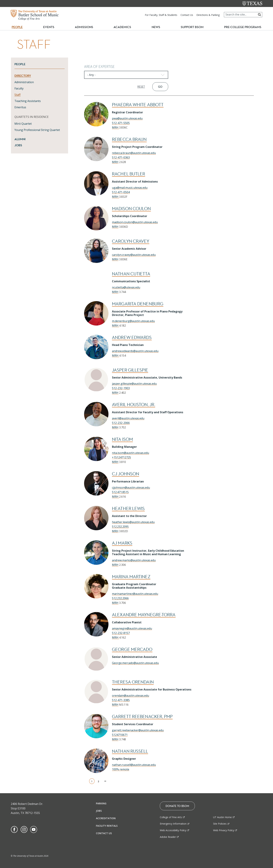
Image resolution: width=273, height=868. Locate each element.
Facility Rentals (107, 826)
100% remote (121, 769)
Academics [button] (124, 27)
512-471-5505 (121, 123)
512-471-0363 (121, 157)
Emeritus (20, 107)
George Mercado (132, 649)
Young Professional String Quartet (37, 130)
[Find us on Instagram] (24, 829)
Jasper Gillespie (130, 370)
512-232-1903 (121, 388)
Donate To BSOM (177, 806)
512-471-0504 (121, 192)
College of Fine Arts (171, 817)
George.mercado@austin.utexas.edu (135, 663)
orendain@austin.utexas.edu (130, 696)
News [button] (156, 27)
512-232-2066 (121, 423)
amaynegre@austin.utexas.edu (132, 628)
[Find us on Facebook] (14, 829)
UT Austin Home (222, 817)
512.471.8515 (120, 492)
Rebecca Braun (129, 139)
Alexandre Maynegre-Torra (144, 615)
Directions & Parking (208, 15)
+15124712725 (121, 457)
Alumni (20, 139)
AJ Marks (122, 543)
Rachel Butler (128, 174)
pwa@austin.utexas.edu (127, 118)
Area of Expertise (99, 67)
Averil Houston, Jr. (134, 405)
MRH (116, 127)
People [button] (17, 27)
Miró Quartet (23, 124)
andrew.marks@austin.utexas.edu (134, 560)
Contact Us (187, 15)
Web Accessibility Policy (173, 830)
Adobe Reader (168, 837)
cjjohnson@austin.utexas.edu (131, 488)
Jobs (18, 145)
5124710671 (120, 735)
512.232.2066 (120, 598)
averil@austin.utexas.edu (128, 418)
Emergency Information (173, 824)
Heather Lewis (128, 509)
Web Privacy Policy (224, 830)
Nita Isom (122, 439)
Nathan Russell (130, 751)
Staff (17, 95)
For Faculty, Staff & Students (161, 15)
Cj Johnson (126, 474)
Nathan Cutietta (131, 274)
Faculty (19, 88)
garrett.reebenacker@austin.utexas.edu (138, 730)
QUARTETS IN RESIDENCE (32, 117)
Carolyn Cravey (131, 241)
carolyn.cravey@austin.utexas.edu (134, 255)
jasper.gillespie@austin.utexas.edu (134, 384)
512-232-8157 (121, 633)
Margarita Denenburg (138, 304)
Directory (23, 76)
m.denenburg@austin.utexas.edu (133, 321)
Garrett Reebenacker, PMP (142, 717)
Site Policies (220, 824)
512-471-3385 (121, 700)
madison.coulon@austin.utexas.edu (135, 222)
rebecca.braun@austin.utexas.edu (134, 153)
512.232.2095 (120, 527)
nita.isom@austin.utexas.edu (130, 453)
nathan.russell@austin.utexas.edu (134, 765)
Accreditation (106, 818)
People (20, 64)
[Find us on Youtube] (34, 829)
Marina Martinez (131, 577)
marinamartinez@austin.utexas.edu (135, 594)
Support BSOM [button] (192, 27)
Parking (101, 803)
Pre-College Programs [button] (244, 27)
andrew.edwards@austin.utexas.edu (135, 351)
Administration (24, 82)
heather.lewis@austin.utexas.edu (133, 522)
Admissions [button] (85, 27)
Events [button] (50, 27)
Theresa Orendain (133, 682)
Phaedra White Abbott (138, 105)
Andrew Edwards (132, 337)
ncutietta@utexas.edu (126, 287)
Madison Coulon (131, 209)
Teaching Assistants (28, 101)
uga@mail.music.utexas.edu (130, 188)
